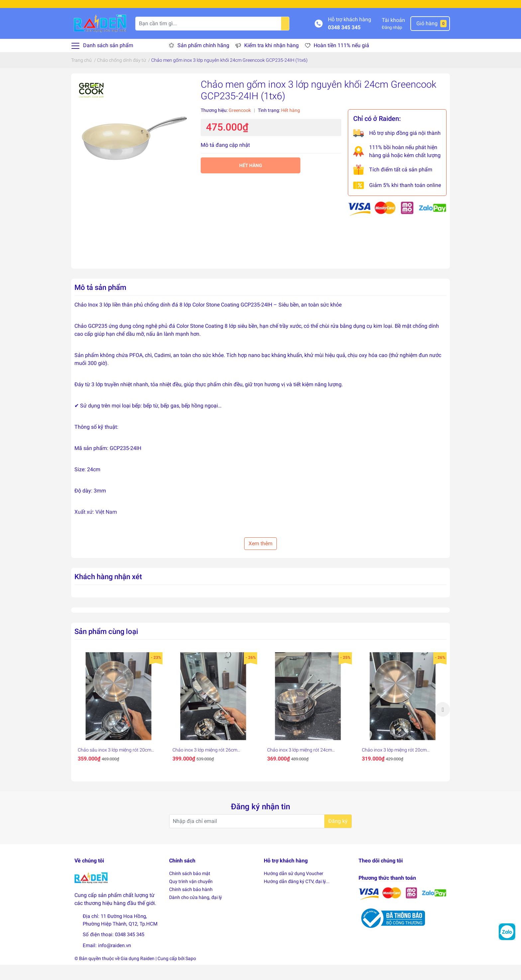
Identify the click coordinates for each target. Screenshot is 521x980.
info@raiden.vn (114, 960)
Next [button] (443, 724)
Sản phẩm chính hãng (203, 61)
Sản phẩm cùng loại (106, 646)
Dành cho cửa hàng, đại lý (196, 913)
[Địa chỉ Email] (260, 837)
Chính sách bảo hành (191, 905)
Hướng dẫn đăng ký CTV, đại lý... (297, 897)
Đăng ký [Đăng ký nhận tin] (338, 836)
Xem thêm (260, 558)
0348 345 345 (344, 42)
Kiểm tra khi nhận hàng (271, 61)
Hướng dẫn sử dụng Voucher (294, 889)
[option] (118, 724)
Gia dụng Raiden (138, 974)
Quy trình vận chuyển (191, 897)
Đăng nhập (392, 42)
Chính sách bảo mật (190, 889)
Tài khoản (393, 35)
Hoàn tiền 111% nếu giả (341, 61)
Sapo (191, 974)
